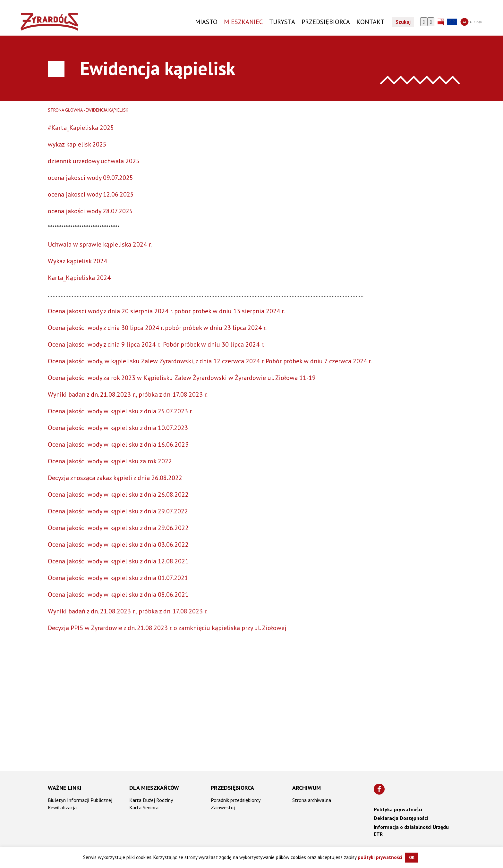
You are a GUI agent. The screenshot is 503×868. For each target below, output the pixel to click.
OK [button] (412, 858)
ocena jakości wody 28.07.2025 (90, 211)
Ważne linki (65, 788)
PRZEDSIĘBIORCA (326, 22)
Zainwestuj (223, 807)
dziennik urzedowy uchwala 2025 (94, 161)
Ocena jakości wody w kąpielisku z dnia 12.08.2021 (118, 561)
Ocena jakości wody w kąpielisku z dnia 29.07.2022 (118, 511)
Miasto (206, 22)
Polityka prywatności (398, 809)
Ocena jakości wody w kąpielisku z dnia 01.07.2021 (118, 578)
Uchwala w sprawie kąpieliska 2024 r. (100, 244)
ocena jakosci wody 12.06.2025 (91, 194)
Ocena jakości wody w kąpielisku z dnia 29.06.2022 (118, 528)
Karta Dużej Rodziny (151, 800)
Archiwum (307, 788)
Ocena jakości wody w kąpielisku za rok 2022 (110, 461)
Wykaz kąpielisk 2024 (77, 261)
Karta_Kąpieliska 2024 (79, 278)
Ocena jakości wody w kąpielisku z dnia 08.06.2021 (118, 594)
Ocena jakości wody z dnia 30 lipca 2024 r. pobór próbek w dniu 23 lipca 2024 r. (157, 328)
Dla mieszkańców (154, 788)
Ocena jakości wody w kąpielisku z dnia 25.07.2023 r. (120, 411)
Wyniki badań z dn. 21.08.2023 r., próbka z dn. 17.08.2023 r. (128, 611)
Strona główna (65, 110)
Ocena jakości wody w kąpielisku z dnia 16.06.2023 (118, 444)
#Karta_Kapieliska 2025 (81, 128)
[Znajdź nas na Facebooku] (379, 789)
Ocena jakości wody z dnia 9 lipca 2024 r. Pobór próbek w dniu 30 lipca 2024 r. (157, 344)
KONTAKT (370, 22)
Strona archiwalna (312, 800)
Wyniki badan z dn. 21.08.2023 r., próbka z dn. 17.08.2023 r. (128, 394)
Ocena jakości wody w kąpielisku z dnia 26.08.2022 (118, 494)
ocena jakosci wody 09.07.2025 (90, 178)
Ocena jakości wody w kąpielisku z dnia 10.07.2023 (118, 428)
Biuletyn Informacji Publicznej (80, 800)
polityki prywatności (380, 857)
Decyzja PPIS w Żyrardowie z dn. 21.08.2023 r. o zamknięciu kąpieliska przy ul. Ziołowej (167, 628)
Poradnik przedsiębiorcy (236, 800)
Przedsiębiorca (232, 788)
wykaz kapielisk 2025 (77, 144)
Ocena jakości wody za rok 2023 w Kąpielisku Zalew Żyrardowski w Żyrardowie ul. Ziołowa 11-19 (182, 378)
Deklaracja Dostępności (401, 818)
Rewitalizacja (62, 807)
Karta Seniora (144, 807)
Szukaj (403, 22)
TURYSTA (282, 22)
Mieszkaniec (243, 22)
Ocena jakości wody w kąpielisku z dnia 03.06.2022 (118, 544)
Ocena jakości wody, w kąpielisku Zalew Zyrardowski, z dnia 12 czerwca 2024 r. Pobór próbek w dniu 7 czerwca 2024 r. (210, 361)
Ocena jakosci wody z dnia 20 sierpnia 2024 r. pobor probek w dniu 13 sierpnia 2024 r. (166, 311)
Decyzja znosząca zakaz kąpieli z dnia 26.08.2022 (115, 478)
